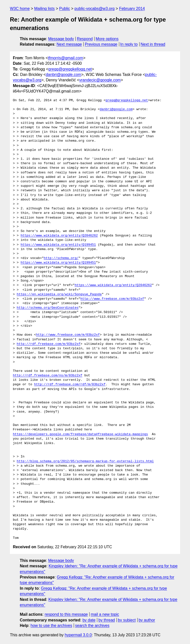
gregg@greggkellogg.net (70, 69)
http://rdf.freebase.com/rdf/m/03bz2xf (70, 385)
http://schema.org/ (61, 258)
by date (89, 620)
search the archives (92, 626)
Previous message (101, 44)
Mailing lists (44, 9)
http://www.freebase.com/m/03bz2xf (112, 299)
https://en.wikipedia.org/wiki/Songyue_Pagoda (59, 294)
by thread (107, 620)
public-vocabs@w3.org (95, 9)
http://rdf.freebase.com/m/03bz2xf (49, 344)
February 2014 (132, 9)
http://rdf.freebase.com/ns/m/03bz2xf (48, 376)
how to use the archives (51, 626)
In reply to (129, 44)
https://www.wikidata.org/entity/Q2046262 (59, 236)
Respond (85, 39)
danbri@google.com (63, 75)
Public (65, 9)
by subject (127, 620)
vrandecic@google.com (100, 80)
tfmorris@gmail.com (66, 58)
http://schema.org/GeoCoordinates (48, 308)
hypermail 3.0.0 (78, 635)
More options (107, 39)
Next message (69, 44)
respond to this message (66, 614)
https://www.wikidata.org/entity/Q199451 (58, 245)
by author (147, 620)
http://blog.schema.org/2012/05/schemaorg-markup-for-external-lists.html (85, 461)
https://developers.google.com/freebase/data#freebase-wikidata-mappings (80, 434)
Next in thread (153, 44)
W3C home (20, 9)
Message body (61, 39)
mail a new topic (105, 614)
